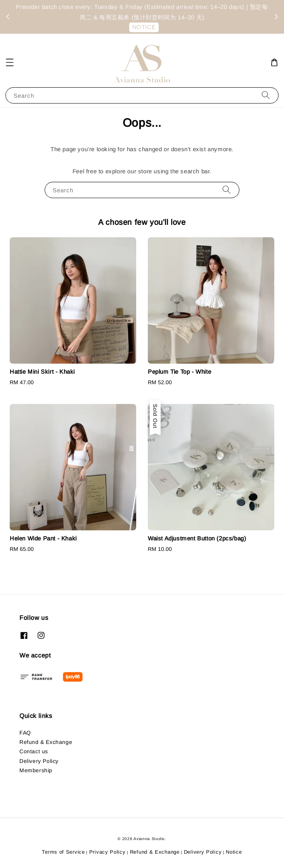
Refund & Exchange (46, 742)
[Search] (266, 95)
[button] (10, 62)
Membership (36, 770)
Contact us (34, 751)
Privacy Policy (107, 852)
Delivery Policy (39, 761)
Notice (234, 852)
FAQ (25, 733)
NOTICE (144, 27)
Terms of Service (63, 852)
